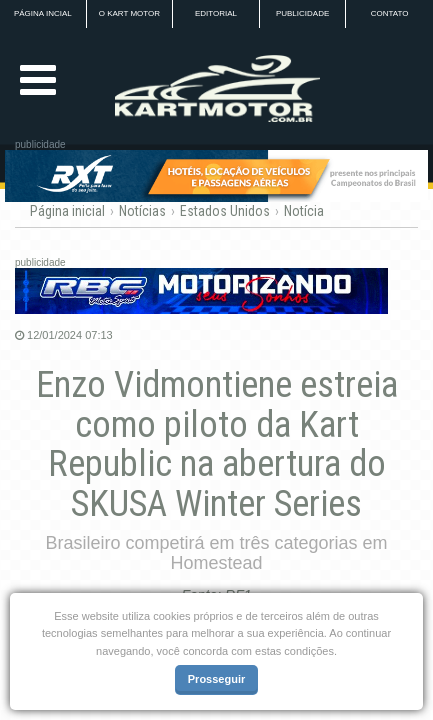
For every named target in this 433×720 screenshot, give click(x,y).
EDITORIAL (216, 13)
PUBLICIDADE (302, 13)
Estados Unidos (225, 211)
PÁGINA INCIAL (43, 13)
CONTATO (390, 13)
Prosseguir (216, 679)
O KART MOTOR (129, 13)
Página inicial (67, 211)
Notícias (142, 211)
